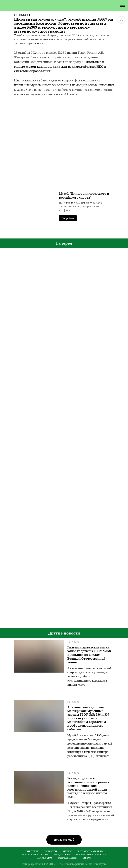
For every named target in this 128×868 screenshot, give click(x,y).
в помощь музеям (90, 851)
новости (51, 851)
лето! (87, 858)
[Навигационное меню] (122, 5)
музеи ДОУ (45, 858)
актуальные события (91, 854)
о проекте (32, 851)
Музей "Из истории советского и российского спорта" (84, 195)
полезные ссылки (35, 854)
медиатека (62, 854)
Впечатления (68, 858)
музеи (67, 851)
